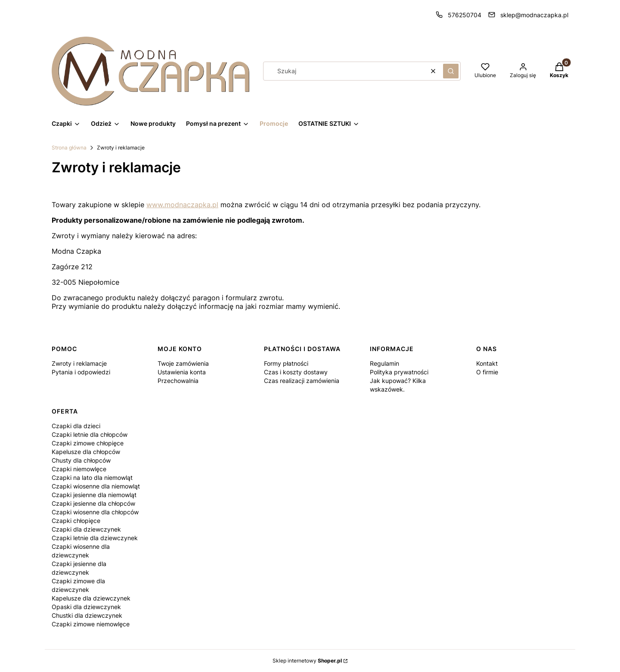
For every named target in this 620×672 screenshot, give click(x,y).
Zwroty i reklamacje (79, 363)
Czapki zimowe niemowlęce (91, 624)
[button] (451, 71)
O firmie (487, 372)
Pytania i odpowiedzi (81, 372)
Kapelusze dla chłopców (86, 452)
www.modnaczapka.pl (182, 205)
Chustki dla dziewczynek (87, 615)
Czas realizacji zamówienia (302, 381)
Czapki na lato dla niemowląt (92, 478)
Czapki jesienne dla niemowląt (94, 495)
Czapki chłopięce (76, 521)
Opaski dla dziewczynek (86, 607)
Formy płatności (286, 363)
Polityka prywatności (399, 372)
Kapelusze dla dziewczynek (91, 598)
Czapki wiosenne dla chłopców (95, 512)
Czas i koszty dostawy (296, 372)
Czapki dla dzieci (76, 426)
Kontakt (487, 363)
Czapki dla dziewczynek (86, 529)
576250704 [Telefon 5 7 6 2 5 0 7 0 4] (465, 15)
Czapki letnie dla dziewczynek (95, 538)
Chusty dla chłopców (81, 460)
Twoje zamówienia (183, 363)
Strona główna (69, 148)
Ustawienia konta (182, 372)
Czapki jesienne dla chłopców (93, 503)
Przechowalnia (178, 381)
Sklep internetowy (307, 661)
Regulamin (384, 363)
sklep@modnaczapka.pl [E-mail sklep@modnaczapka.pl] (534, 15)
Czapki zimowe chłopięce (88, 443)
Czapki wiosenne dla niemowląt (96, 486)
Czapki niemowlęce (79, 469)
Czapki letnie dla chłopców (90, 434)
